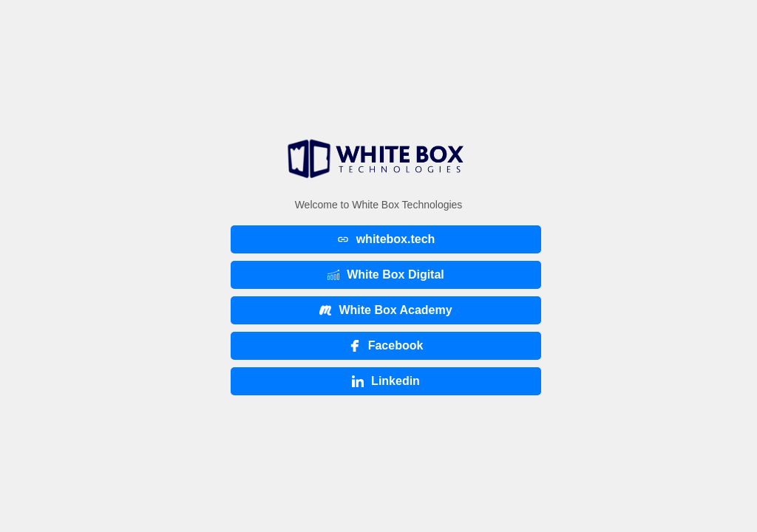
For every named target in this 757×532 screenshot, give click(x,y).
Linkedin (386, 381)
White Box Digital (386, 274)
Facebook (386, 345)
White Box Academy (386, 310)
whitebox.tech (386, 239)
